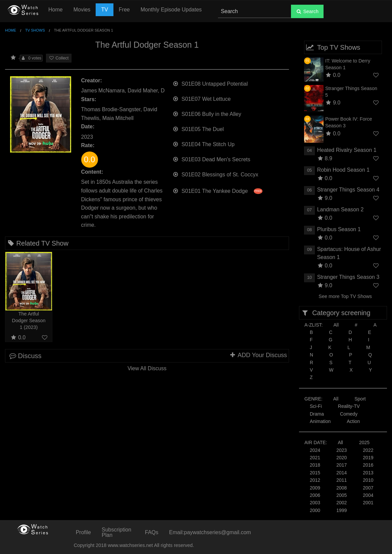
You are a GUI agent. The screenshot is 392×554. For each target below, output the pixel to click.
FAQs (152, 532)
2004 (368, 495)
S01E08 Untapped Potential (210, 83)
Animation (320, 421)
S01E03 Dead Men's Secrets (211, 159)
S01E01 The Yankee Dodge (217, 190)
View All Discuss (147, 368)
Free (124, 10)
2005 (341, 495)
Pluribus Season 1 (339, 229)
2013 (368, 473)
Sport (360, 399)
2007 (368, 488)
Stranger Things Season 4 (348, 190)
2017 (341, 465)
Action (353, 421)
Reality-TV (349, 406)
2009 (315, 488)
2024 (315, 450)
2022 (368, 450)
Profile (83, 532)
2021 (315, 458)
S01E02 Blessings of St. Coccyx (215, 174)
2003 (315, 503)
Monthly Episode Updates (171, 10)
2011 (341, 480)
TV (104, 10)
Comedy (349, 414)
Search (307, 11)
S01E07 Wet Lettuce (202, 98)
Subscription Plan (116, 532)
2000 (315, 510)
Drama (317, 414)
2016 (368, 465)
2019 (368, 458)
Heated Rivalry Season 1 (347, 150)
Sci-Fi (316, 406)
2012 (315, 480)
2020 (341, 458)
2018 (315, 465)
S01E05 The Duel (198, 129)
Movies (82, 10)
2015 (315, 473)
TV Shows (35, 30)
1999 (341, 510)
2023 (341, 450)
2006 (315, 495)
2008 (341, 488)
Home (56, 10)
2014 (341, 473)
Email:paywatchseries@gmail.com (210, 532)
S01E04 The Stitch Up (204, 144)
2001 (368, 503)
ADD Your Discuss (258, 355)
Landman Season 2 (340, 209)
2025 (364, 442)
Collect (59, 58)
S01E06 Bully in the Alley (207, 113)
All (336, 325)
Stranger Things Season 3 (348, 277)
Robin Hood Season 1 (344, 170)
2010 (368, 480)
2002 (341, 503)
